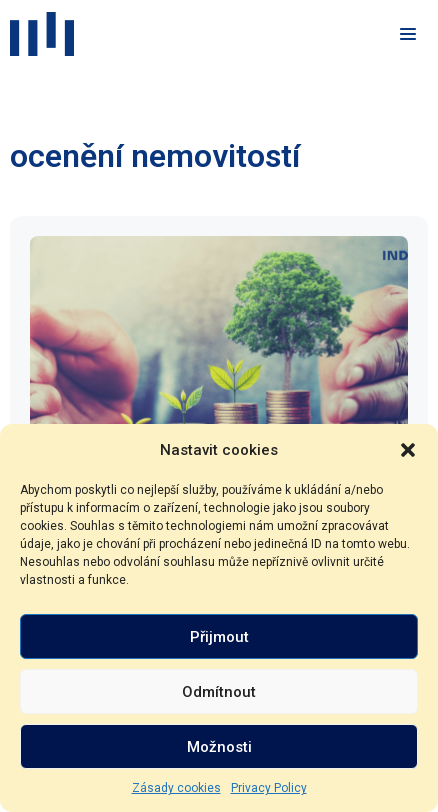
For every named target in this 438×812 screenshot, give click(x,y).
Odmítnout (219, 692)
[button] (408, 450)
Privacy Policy (269, 788)
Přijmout (219, 637)
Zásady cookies (176, 788)
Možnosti (219, 747)
